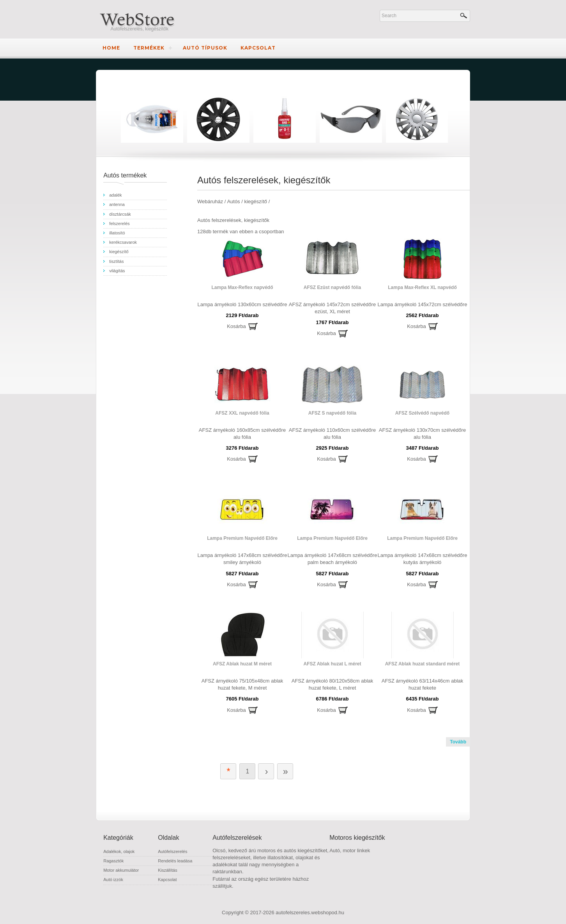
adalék (115, 195)
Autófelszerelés (172, 851)
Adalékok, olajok (119, 851)
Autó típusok (205, 48)
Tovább (458, 742)
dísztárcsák (120, 214)
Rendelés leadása (175, 861)
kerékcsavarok (123, 242)
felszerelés (119, 223)
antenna (117, 204)
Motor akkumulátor (121, 870)
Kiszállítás (168, 870)
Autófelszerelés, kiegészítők (140, 29)
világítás (117, 271)
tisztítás (116, 261)
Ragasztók (113, 861)
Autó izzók (113, 880)
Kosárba (236, 326)
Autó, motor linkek (350, 850)
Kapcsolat (258, 48)
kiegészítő (119, 252)
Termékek (149, 48)
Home (111, 48)
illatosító (117, 233)
